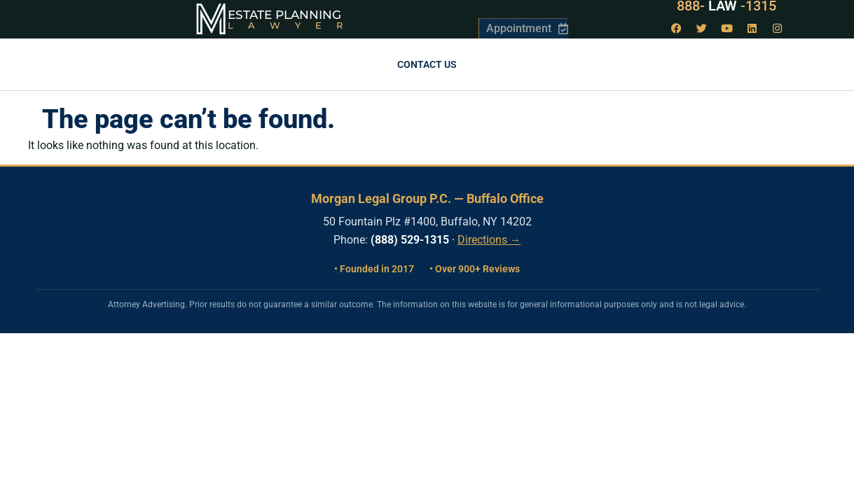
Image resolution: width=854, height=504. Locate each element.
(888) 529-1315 (410, 240)
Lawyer (292, 25)
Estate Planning (284, 15)
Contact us (427, 64)
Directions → (489, 240)
